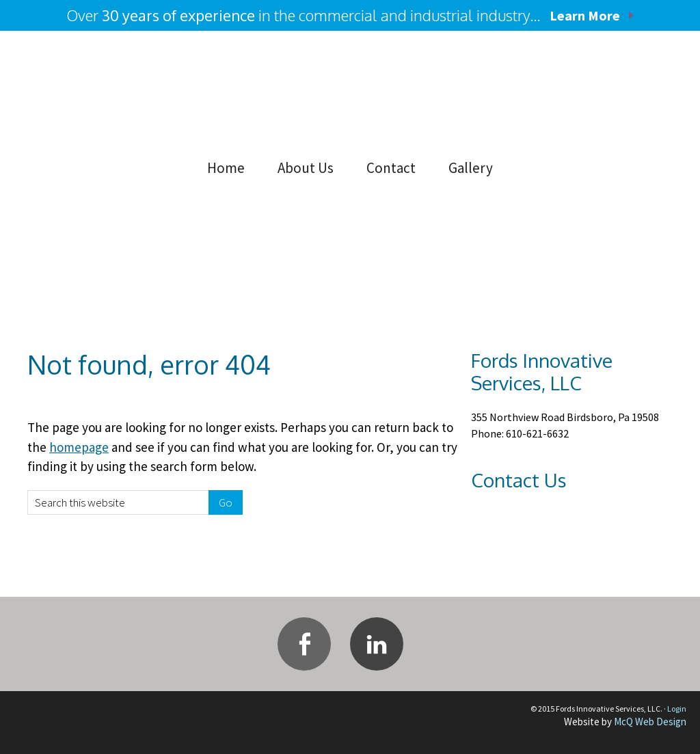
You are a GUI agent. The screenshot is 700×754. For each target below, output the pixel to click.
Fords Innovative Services (123, 92)
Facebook (304, 644)
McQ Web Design (650, 722)
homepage (79, 447)
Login (677, 709)
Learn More (585, 15)
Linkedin (377, 644)
